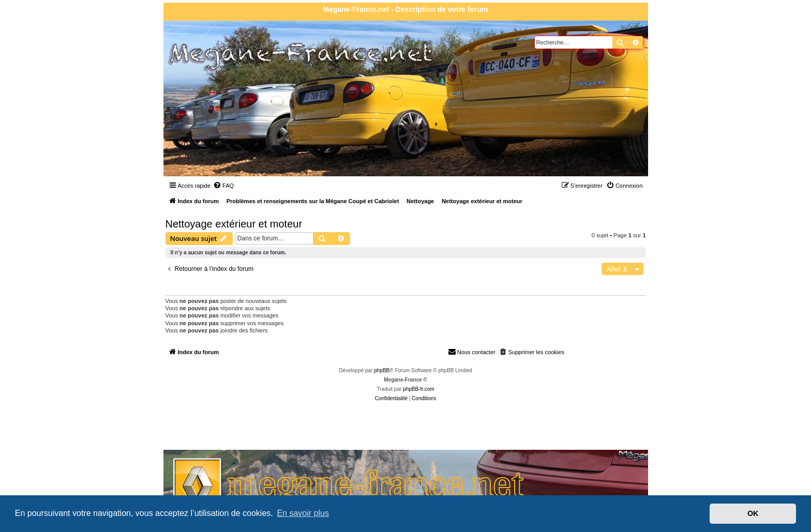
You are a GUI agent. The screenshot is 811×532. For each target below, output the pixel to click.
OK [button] (753, 513)
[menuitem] (223, 186)
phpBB (382, 370)
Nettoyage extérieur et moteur (234, 224)
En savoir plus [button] (303, 513)
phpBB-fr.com (419, 389)
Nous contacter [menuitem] (472, 352)
